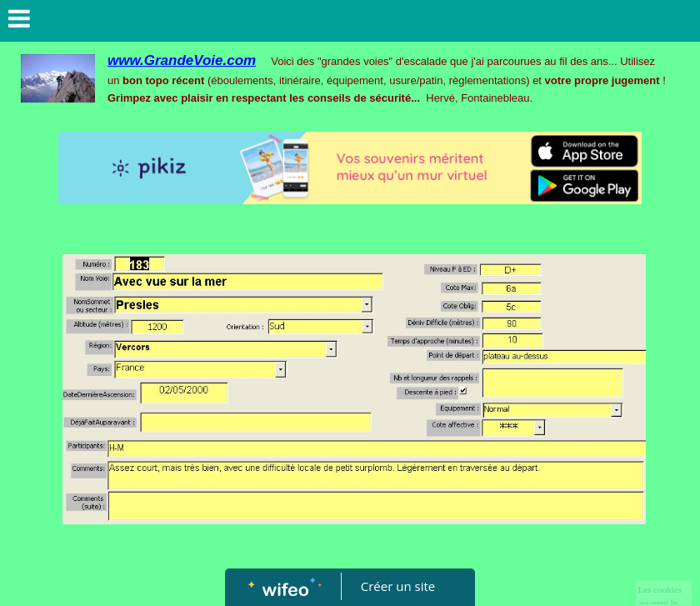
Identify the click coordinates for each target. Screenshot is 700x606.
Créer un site (398, 586)
